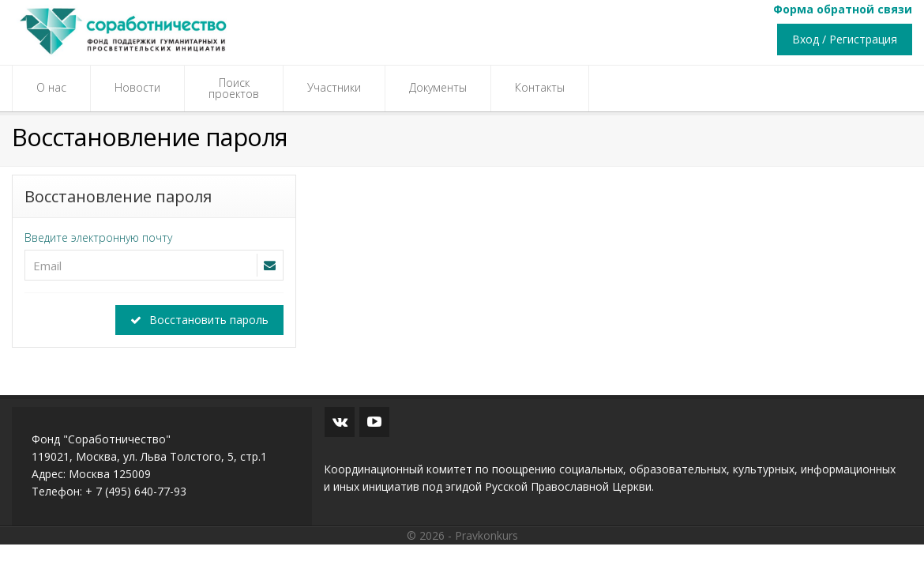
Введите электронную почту (98, 237)
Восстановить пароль (199, 320)
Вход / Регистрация (845, 39)
